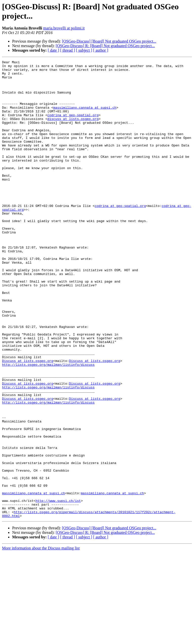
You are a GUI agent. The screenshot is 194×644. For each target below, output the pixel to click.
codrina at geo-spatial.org (73, 126)
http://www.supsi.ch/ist (58, 589)
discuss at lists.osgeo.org (73, 131)
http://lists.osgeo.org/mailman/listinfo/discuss (48, 426)
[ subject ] (84, 50)
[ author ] (101, 50)
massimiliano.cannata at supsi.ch (85, 117)
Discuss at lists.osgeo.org (28, 421)
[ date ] (53, 50)
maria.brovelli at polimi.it (64, 28)
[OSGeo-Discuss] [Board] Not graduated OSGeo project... (109, 41)
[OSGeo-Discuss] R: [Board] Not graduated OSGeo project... (105, 46)
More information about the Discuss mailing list (41, 640)
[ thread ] (68, 50)
